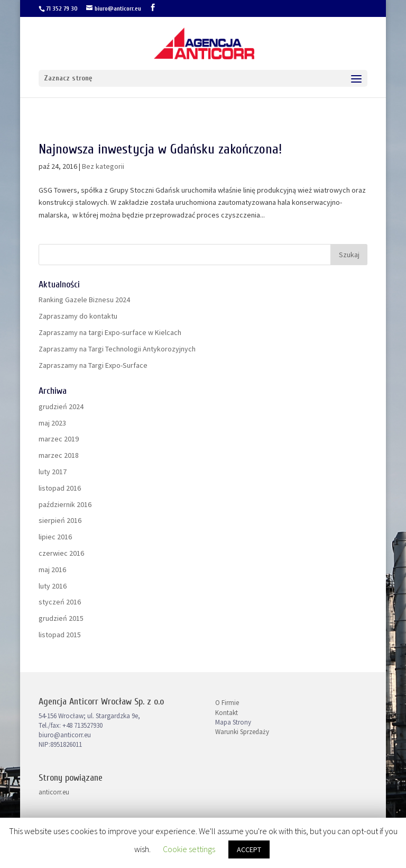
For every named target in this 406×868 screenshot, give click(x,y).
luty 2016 (53, 586)
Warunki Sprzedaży (242, 732)
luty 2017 (53, 472)
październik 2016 (65, 504)
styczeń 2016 (60, 602)
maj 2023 (52, 423)
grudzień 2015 (61, 618)
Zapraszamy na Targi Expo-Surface (93, 365)
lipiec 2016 (55, 537)
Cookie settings (189, 849)
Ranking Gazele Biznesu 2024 (84, 300)
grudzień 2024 (61, 406)
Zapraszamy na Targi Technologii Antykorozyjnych (117, 349)
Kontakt (227, 713)
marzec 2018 (59, 455)
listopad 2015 (60, 635)
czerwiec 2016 (61, 553)
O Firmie (227, 703)
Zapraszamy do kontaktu (78, 316)
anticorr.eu (54, 792)
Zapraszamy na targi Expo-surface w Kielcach (110, 332)
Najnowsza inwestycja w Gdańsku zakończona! (160, 149)
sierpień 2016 (60, 520)
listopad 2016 (60, 488)
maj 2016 (52, 569)
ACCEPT (249, 849)
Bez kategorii (103, 166)
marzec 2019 (59, 439)
